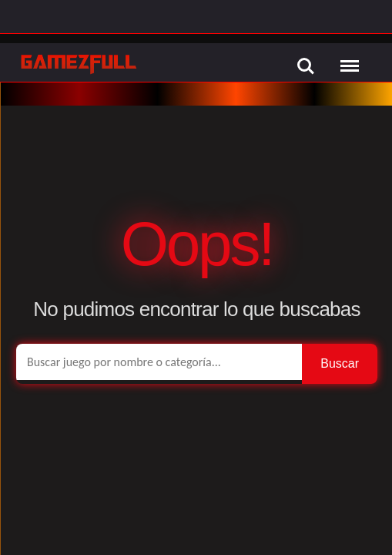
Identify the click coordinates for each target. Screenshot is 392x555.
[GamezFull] (79, 64)
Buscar (340, 363)
